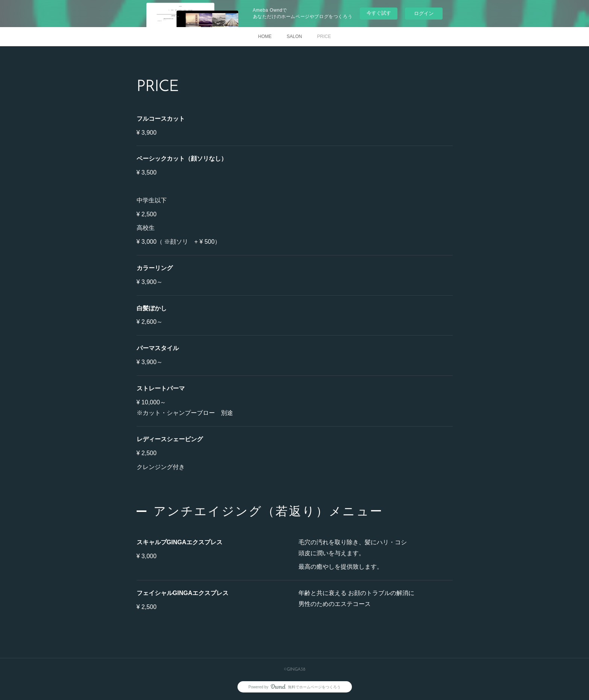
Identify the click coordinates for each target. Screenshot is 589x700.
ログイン (424, 13)
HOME (265, 36)
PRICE (324, 36)
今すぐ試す (379, 13)
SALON (294, 36)
